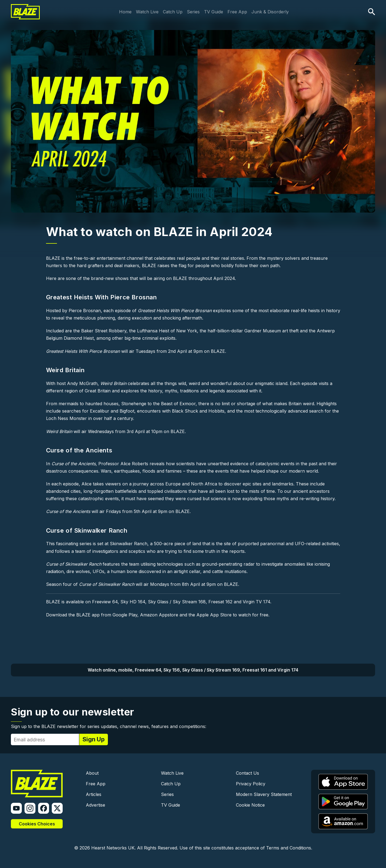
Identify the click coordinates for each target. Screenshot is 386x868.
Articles (94, 794)
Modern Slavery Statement (264, 794)
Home (125, 12)
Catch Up (173, 12)
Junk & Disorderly (270, 12)
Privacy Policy (251, 784)
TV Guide (214, 12)
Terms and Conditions (289, 848)
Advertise (95, 805)
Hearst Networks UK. (113, 848)
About (92, 773)
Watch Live (147, 12)
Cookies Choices (37, 824)
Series (193, 12)
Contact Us (247, 773)
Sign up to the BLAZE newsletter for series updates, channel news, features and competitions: (109, 726)
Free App (237, 12)
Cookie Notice (250, 805)
